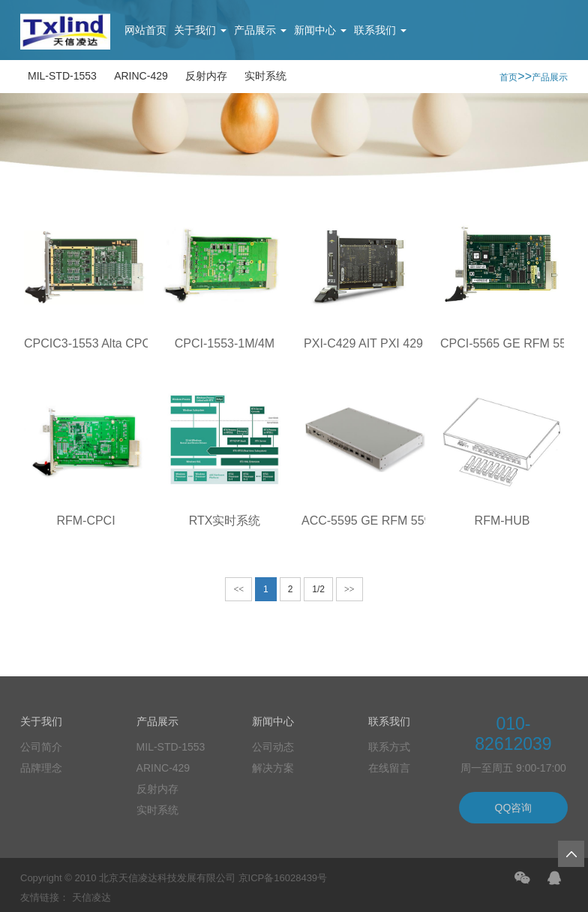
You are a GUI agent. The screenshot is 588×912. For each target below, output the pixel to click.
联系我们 (380, 30)
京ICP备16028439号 (283, 878)
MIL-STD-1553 (62, 76)
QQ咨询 (514, 808)
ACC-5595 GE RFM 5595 (369, 521)
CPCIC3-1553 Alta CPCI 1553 (104, 343)
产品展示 (260, 30)
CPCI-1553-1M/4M (225, 343)
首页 (508, 77)
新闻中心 (320, 30)
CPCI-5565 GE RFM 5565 (510, 343)
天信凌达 (91, 897)
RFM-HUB (502, 521)
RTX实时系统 (225, 521)
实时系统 (265, 76)
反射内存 (206, 76)
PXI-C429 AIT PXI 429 (363, 343)
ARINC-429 (141, 76)
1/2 (318, 589)
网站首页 (145, 30)
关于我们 (200, 30)
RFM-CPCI (85, 521)
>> (349, 589)
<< (238, 589)
